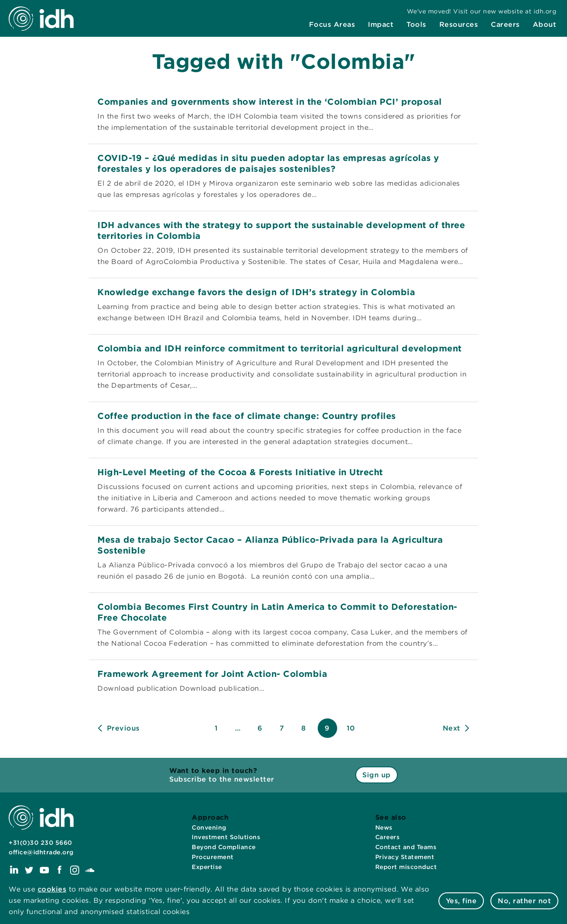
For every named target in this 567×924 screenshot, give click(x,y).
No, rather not (524, 901)
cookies (52, 889)
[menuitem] (332, 25)
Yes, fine (461, 901)
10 (351, 728)
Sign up (377, 775)
